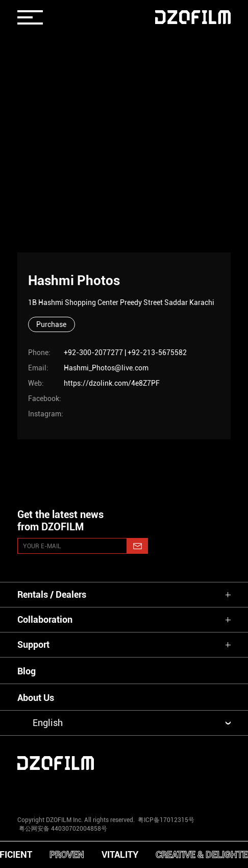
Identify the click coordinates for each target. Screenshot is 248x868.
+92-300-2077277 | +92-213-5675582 (125, 353)
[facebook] (124, 790)
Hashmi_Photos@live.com (106, 368)
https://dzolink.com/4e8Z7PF (112, 383)
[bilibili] (213, 790)
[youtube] (80, 790)
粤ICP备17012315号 (166, 820)
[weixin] (168, 790)
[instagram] (35, 790)
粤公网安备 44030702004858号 (62, 829)
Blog (27, 671)
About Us (36, 698)
